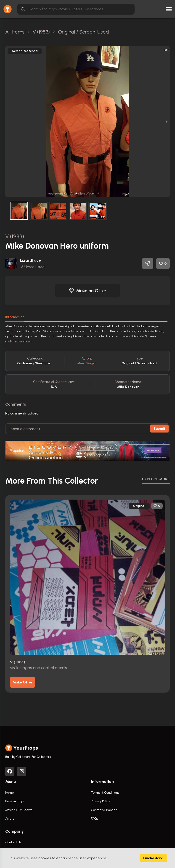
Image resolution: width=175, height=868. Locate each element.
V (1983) (15, 236)
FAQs (95, 819)
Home (10, 793)
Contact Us (13, 842)
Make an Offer (87, 291)
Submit (159, 429)
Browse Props (15, 801)
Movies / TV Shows (19, 810)
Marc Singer (87, 363)
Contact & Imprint (104, 810)
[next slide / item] (167, 121)
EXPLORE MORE (156, 479)
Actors (10, 819)
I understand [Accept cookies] (153, 858)
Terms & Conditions (105, 793)
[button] (77, 193)
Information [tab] (15, 317)
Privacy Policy (100, 801)
